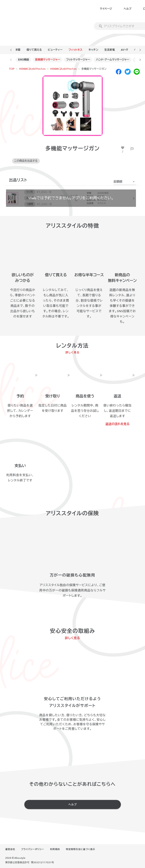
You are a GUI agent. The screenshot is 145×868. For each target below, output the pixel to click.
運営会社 (10, 849)
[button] (125, 182)
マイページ (106, 9)
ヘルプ (128, 9)
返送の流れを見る (117, 424)
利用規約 (55, 849)
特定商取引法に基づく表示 (81, 849)
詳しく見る (72, 353)
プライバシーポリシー (33, 849)
